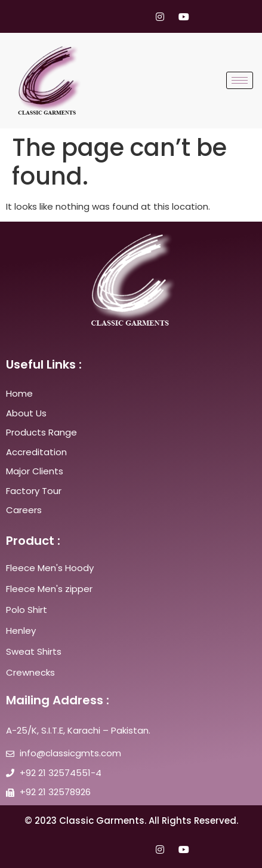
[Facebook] (92, 16)
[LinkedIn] (137, 16)
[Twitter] (115, 16)
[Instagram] (160, 16)
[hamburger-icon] (240, 80)
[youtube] (183, 16)
